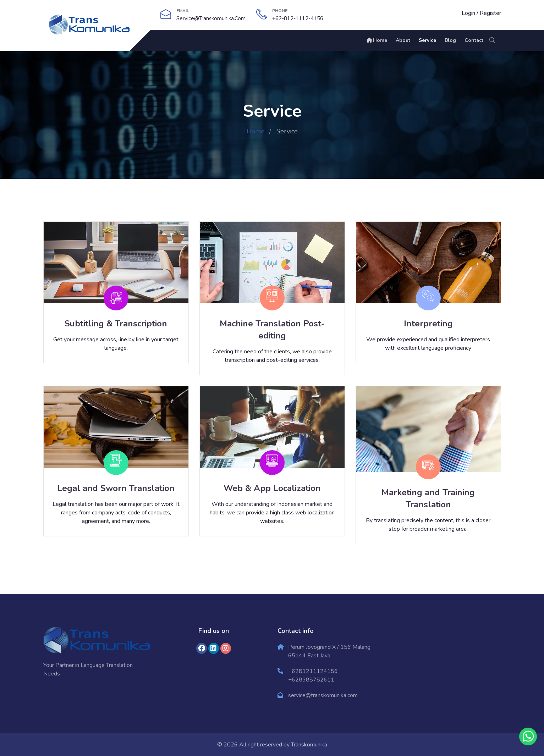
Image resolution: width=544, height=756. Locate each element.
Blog (450, 40)
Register (490, 13)
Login (468, 13)
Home (377, 40)
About (403, 40)
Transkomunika (309, 745)
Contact (474, 40)
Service (427, 40)
